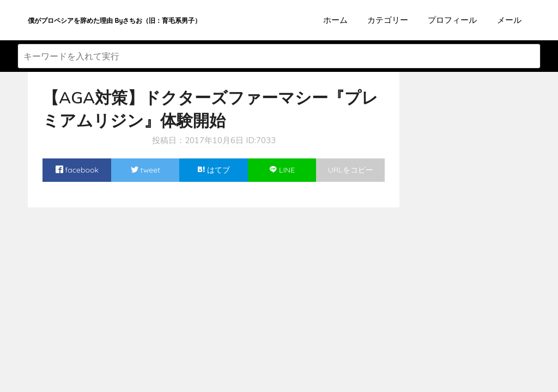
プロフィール (452, 20)
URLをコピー (351, 170)
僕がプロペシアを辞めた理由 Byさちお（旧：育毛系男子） (114, 20)
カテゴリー (388, 20)
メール (509, 20)
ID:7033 (261, 140)
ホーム (335, 20)
